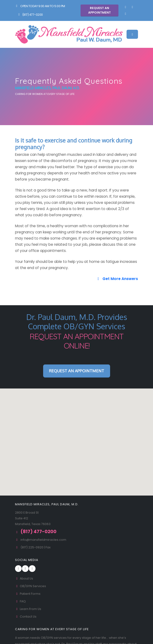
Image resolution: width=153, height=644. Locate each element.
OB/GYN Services (31, 586)
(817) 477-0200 (30, 15)
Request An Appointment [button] (99, 10)
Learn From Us (28, 609)
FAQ (20, 601)
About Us (24, 578)
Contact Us (26, 617)
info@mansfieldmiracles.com (43, 540)
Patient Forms (28, 594)
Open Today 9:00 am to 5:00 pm (40, 6)
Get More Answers (117, 279)
